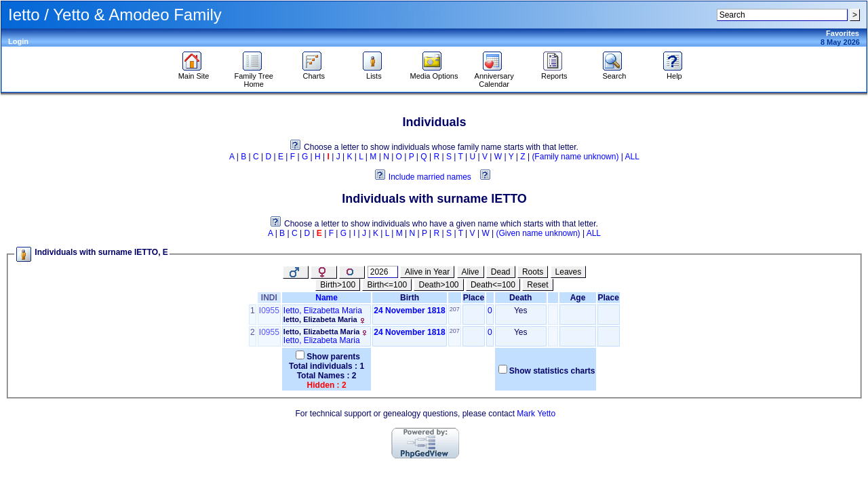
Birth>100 (338, 285)
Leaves (569, 272)
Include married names (430, 177)
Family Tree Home (253, 77)
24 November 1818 (409, 311)
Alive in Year (427, 272)
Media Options (434, 73)
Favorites (843, 33)
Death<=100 (493, 285)
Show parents (333, 357)
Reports (554, 73)
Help (674, 73)
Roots (533, 272)
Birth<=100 (387, 285)
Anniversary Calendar (494, 77)
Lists (374, 73)
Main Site (194, 73)
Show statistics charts (552, 371)
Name (327, 298)
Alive (471, 272)
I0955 (269, 311)
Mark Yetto (536, 414)
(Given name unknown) (538, 233)
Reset (537, 285)
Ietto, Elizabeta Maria (320, 319)
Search (614, 73)
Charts (314, 73)
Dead (501, 272)
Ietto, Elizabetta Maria (323, 311)
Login (18, 41)
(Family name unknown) (575, 157)
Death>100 (438, 285)
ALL (632, 157)
